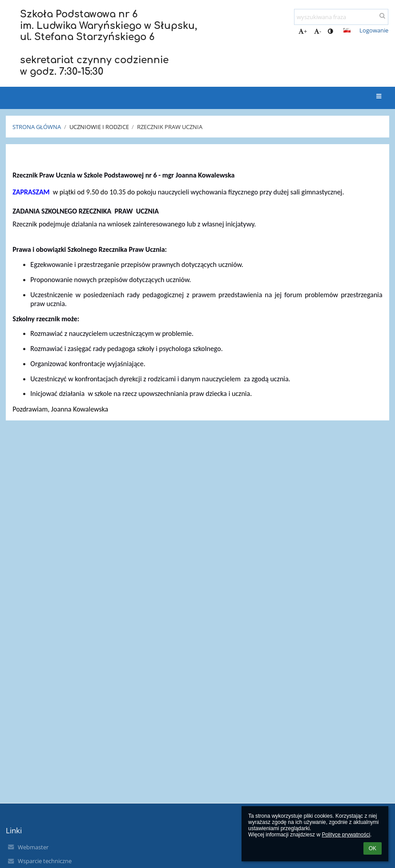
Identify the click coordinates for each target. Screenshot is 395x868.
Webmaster (33, 847)
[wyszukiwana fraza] (341, 17)
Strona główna (37, 127)
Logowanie (374, 30)
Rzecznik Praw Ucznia (170, 127)
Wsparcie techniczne (45, 861)
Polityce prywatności (346, 835)
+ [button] (303, 31)
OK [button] (373, 848)
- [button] (318, 31)
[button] (347, 30)
